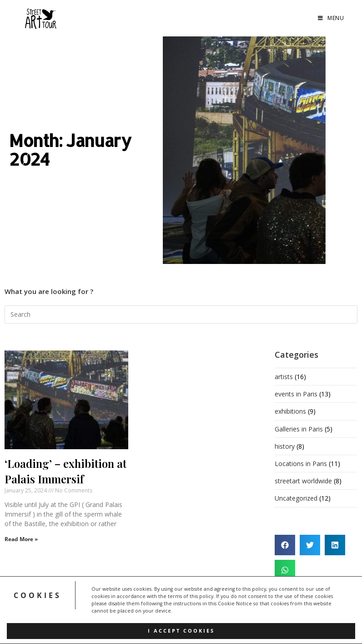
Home (124, 601)
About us (153, 601)
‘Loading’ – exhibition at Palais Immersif (65, 471)
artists (284, 377)
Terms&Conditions (218, 601)
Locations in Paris (301, 464)
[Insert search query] (181, 314)
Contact (203, 614)
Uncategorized (296, 498)
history (285, 446)
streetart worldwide (303, 481)
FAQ (178, 601)
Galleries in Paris (299, 429)
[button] (285, 545)
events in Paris (296, 394)
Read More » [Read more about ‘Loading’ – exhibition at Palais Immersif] (21, 539)
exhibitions (290, 411)
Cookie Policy (166, 614)
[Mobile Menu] (331, 18)
